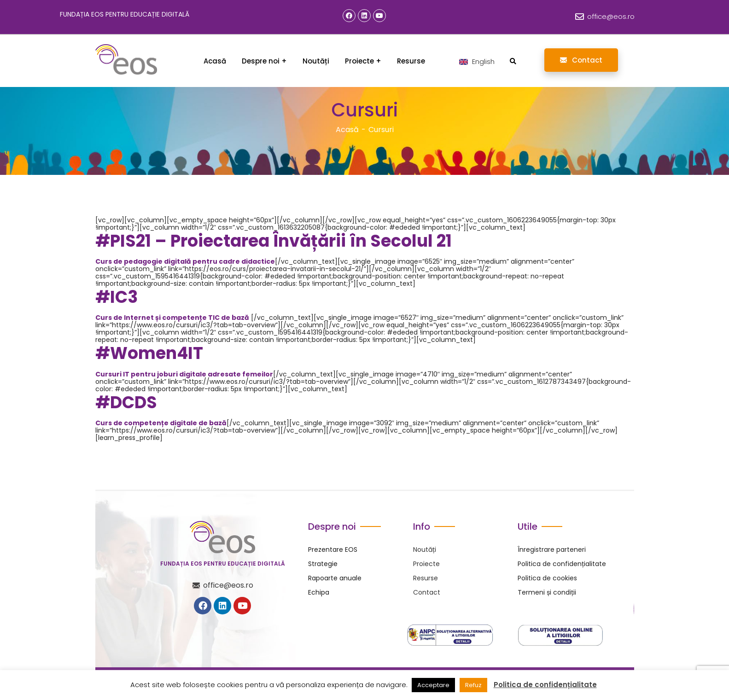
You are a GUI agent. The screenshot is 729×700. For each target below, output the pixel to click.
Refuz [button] (473, 685)
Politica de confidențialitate (545, 685)
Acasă (347, 130)
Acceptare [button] (433, 685)
